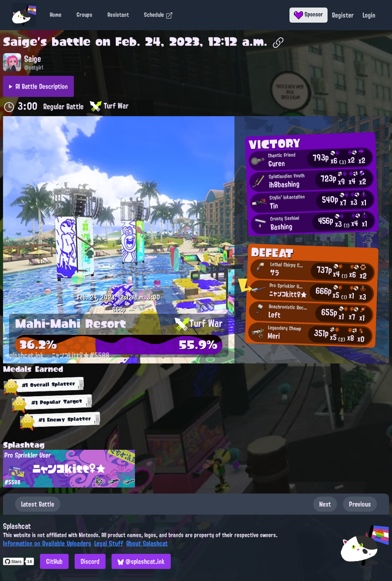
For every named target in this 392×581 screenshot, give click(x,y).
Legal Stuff (109, 543)
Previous (360, 504)
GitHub (54, 561)
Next (325, 504)
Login (369, 15)
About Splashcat (147, 543)
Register (343, 15)
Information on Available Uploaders (47, 543)
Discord (90, 561)
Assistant (118, 15)
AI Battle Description (42, 86)
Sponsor (309, 14)
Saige (20, 41)
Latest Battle (38, 504)
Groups (84, 15)
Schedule (158, 15)
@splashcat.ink (141, 561)
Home (56, 15)
